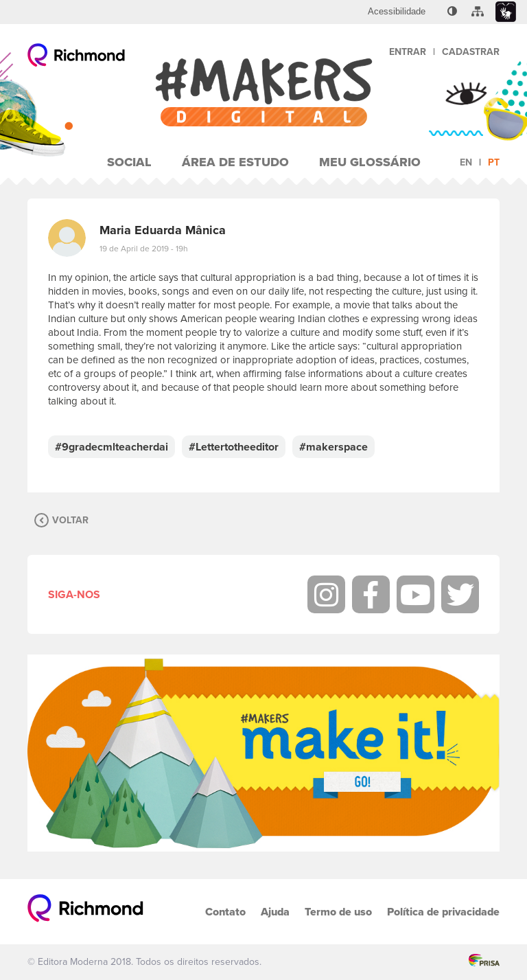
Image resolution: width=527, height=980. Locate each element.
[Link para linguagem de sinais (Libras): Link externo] (506, 12)
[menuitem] (397, 12)
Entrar (408, 52)
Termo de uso (338, 912)
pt (494, 162)
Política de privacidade (443, 912)
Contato (225, 912)
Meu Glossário (370, 162)
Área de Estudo (235, 162)
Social (129, 162)
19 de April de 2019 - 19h (144, 249)
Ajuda (275, 912)
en (466, 162)
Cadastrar (471, 52)
